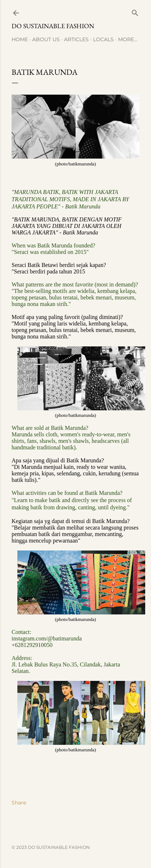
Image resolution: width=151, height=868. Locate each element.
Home (20, 39)
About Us (46, 39)
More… (128, 39)
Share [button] (19, 803)
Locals (103, 39)
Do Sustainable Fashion (53, 26)
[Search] (135, 11)
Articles (76, 39)
